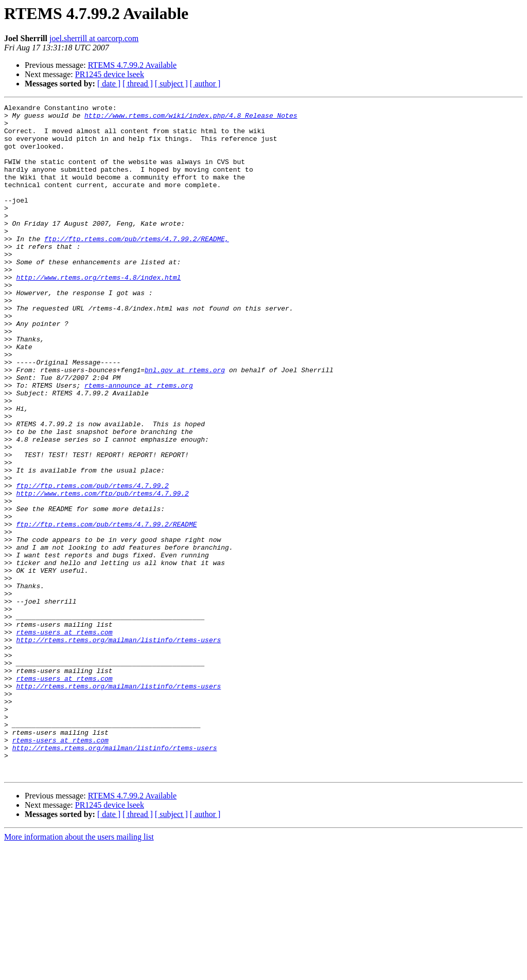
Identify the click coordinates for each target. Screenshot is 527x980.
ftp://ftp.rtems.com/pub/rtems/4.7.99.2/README (106, 609)
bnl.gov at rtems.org (185, 424)
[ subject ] (171, 84)
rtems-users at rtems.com (64, 738)
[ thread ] (138, 84)
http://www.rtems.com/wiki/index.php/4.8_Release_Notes (191, 118)
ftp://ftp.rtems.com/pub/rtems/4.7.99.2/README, (137, 266)
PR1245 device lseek (110, 74)
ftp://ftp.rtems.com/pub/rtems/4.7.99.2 (92, 562)
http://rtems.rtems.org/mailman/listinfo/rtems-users (118, 748)
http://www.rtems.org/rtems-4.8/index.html (98, 313)
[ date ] (109, 84)
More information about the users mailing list (79, 971)
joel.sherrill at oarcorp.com (94, 38)
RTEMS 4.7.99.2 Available (133, 65)
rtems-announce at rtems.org (139, 442)
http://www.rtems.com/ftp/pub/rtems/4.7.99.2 (102, 572)
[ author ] (205, 84)
